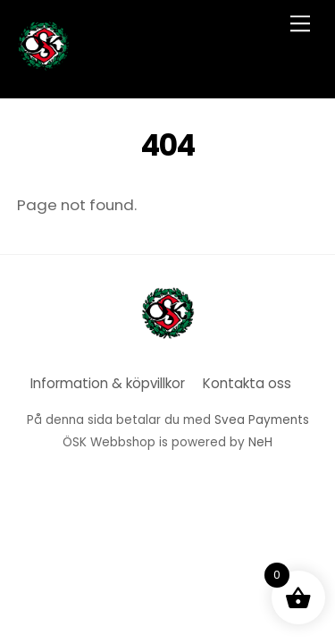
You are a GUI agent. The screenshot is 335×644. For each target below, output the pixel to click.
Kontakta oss (247, 383)
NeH (260, 442)
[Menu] (300, 24)
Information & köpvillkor (108, 383)
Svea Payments (262, 420)
